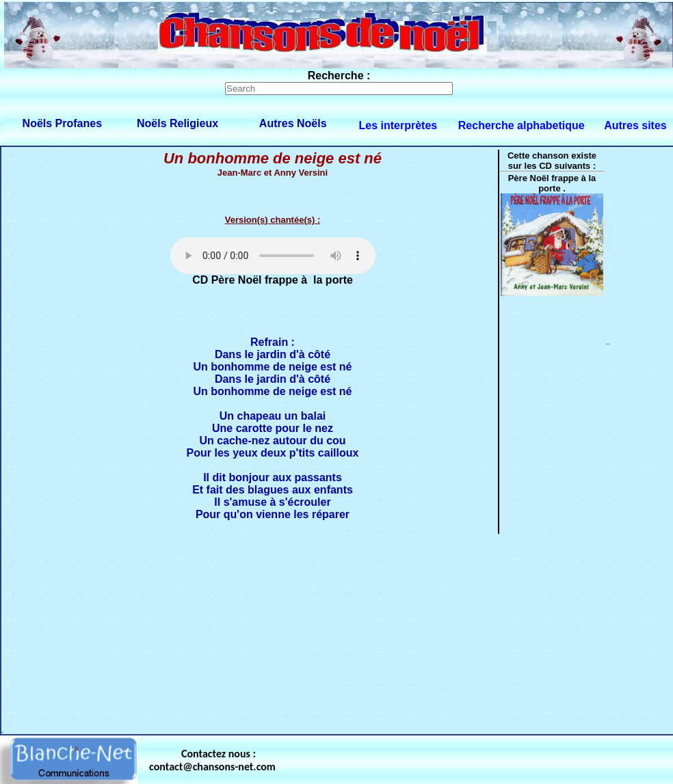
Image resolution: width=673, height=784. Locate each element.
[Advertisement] (294, 631)
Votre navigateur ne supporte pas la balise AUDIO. (273, 256)
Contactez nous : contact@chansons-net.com (212, 760)
